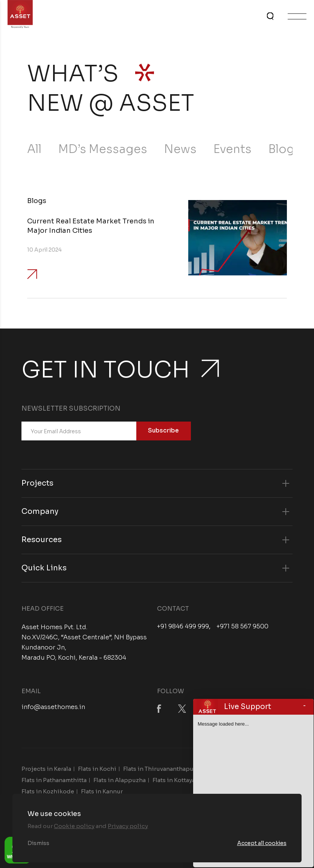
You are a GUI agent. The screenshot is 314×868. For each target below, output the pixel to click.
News (180, 149)
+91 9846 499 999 (183, 627)
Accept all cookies (262, 843)
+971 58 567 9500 (242, 627)
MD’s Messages (103, 149)
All (34, 149)
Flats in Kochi (97, 769)
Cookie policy (74, 826)
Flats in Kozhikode (48, 791)
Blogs (285, 149)
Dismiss (38, 843)
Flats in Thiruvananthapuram (164, 769)
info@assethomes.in (53, 707)
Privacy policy (128, 826)
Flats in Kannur (102, 791)
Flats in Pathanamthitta (54, 780)
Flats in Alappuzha (120, 780)
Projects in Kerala (46, 769)
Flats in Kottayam (176, 780)
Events (232, 149)
